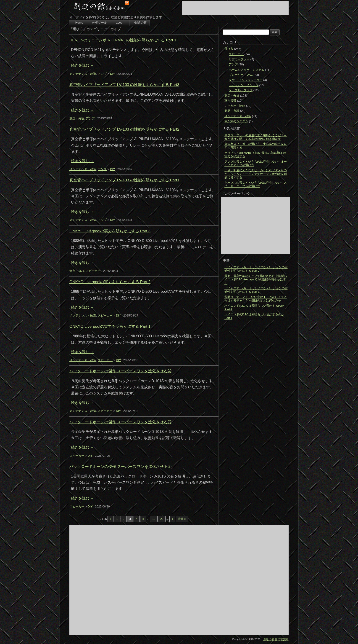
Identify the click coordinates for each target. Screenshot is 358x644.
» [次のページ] (172, 519)
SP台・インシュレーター (246, 80)
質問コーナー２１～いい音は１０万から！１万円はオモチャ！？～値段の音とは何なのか (256, 299)
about (120, 23)
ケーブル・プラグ (241, 90)
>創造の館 (140, 23)
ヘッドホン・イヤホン (244, 85)
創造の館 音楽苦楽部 (276, 639)
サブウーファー (239, 59)
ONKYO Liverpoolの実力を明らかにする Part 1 (110, 326)
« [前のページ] (111, 519)
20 (162, 519)
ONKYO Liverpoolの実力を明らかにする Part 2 (110, 282)
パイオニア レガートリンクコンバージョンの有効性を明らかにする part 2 (256, 269)
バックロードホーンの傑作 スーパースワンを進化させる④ (120, 371)
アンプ (102, 74)
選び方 (229, 49)
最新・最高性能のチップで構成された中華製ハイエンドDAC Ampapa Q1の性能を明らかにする (256, 279)
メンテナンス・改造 (83, 74)
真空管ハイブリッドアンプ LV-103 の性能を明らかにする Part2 (124, 129)
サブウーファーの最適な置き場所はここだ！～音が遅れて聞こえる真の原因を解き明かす (256, 137)
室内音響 (230, 101)
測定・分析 (77, 118)
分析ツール (99, 23)
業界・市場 (232, 111)
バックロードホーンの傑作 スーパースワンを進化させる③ (120, 422)
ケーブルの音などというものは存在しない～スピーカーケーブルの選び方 (256, 184)
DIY (112, 74)
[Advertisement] (235, 8)
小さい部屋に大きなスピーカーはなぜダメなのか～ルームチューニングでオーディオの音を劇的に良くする (256, 174)
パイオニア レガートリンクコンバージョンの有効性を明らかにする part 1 (256, 290)
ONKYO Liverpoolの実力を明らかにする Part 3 (110, 231)
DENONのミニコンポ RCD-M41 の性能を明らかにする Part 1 (123, 40)
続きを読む (82, 65)
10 (154, 519)
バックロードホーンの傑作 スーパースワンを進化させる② (120, 467)
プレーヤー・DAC (241, 75)
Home (79, 23)
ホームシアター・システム (247, 70)
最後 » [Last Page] (182, 519)
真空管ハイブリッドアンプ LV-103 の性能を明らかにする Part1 (124, 180)
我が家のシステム (236, 121)
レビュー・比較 (235, 106)
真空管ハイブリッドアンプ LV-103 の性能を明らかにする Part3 (124, 85)
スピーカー (93, 271)
